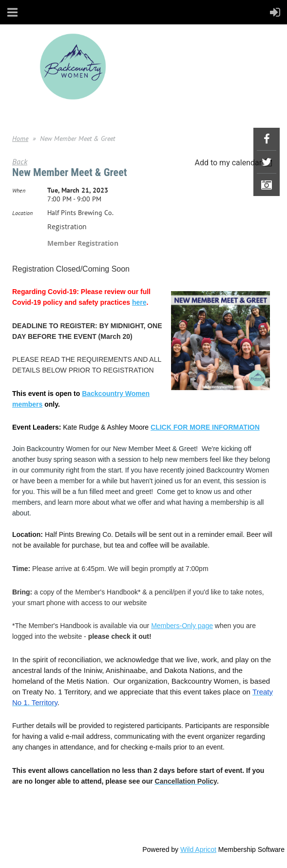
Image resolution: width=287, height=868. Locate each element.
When (19, 190)
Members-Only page (182, 626)
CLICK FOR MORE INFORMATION (205, 427)
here (139, 302)
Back (20, 161)
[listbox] (235, 163)
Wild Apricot (198, 849)
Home (20, 138)
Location (22, 213)
